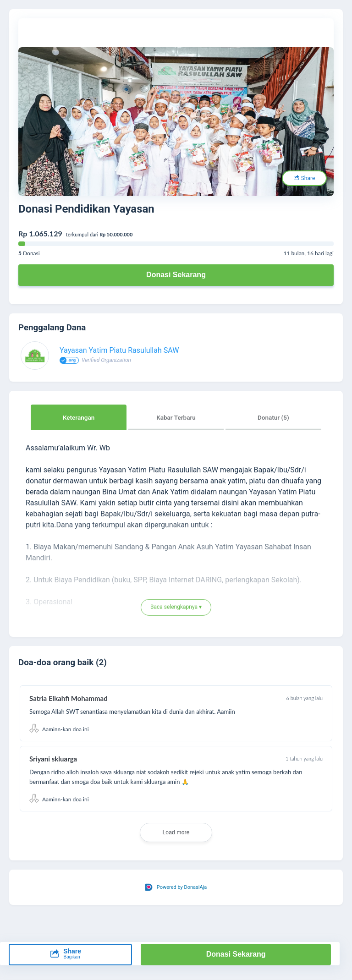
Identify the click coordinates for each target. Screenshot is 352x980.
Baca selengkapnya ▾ (176, 608)
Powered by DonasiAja (182, 887)
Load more (176, 832)
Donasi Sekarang (176, 275)
